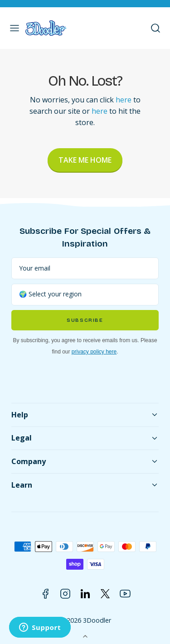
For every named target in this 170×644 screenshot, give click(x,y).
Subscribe (85, 320)
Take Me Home (85, 160)
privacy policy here (94, 352)
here (124, 100)
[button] (15, 28)
